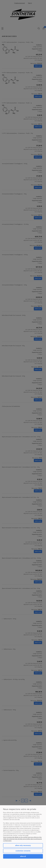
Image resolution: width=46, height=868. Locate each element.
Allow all (23, 856)
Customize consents (23, 851)
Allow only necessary (23, 845)
